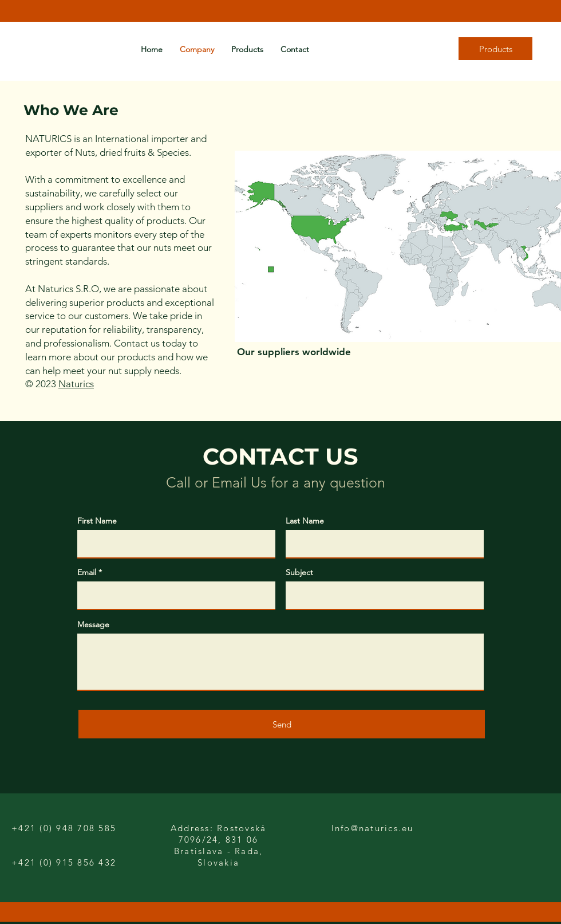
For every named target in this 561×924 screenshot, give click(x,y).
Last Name (305, 521)
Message (93, 624)
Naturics (76, 384)
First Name (97, 521)
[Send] (282, 724)
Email (87, 572)
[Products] (495, 49)
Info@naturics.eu (373, 828)
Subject (299, 572)
